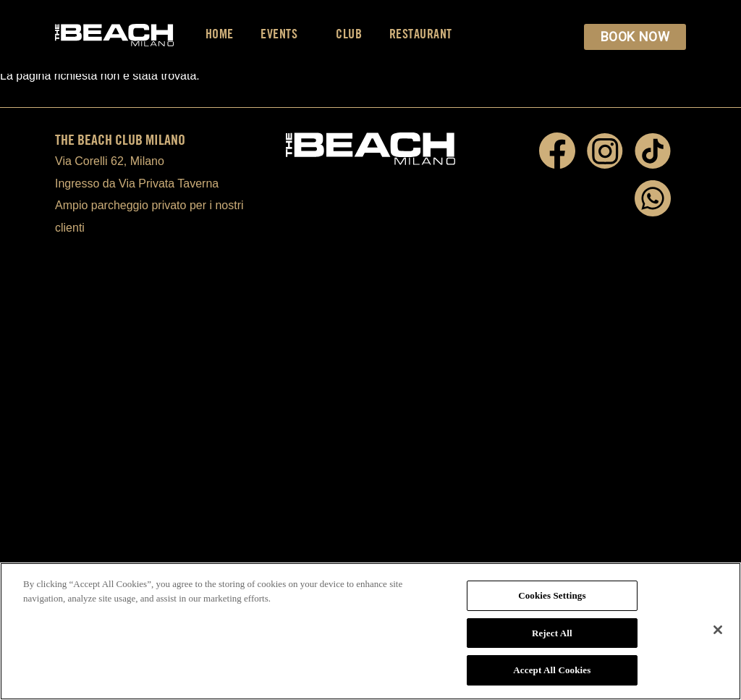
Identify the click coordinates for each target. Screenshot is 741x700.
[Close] (718, 630)
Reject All (552, 633)
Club (349, 34)
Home (220, 34)
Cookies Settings (552, 595)
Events (285, 34)
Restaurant (421, 34)
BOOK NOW (635, 37)
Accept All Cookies (552, 670)
